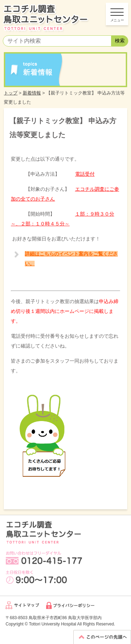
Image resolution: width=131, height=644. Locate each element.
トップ (11, 93)
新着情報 (32, 93)
